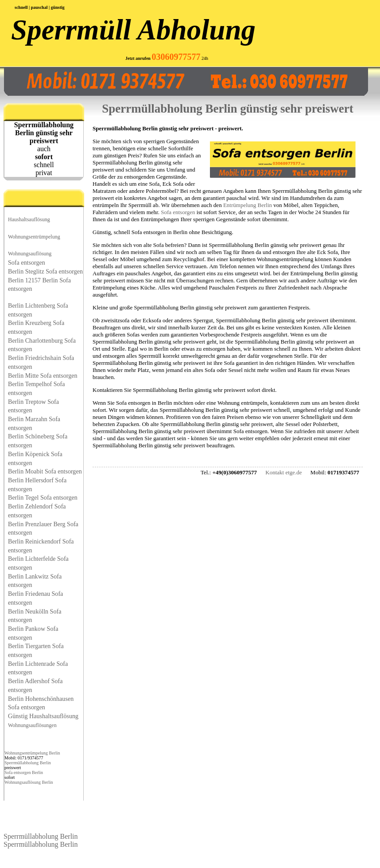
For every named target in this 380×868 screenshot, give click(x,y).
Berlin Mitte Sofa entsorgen (43, 375)
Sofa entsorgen (27, 262)
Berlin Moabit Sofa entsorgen (45, 471)
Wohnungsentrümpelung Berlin (32, 753)
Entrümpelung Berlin (248, 205)
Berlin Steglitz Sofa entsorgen (45, 271)
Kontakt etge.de (283, 472)
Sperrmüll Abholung (133, 30)
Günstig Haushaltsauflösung (43, 716)
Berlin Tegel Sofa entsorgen (43, 497)
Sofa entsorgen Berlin (24, 772)
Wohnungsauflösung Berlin (29, 782)
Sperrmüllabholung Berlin (28, 763)
